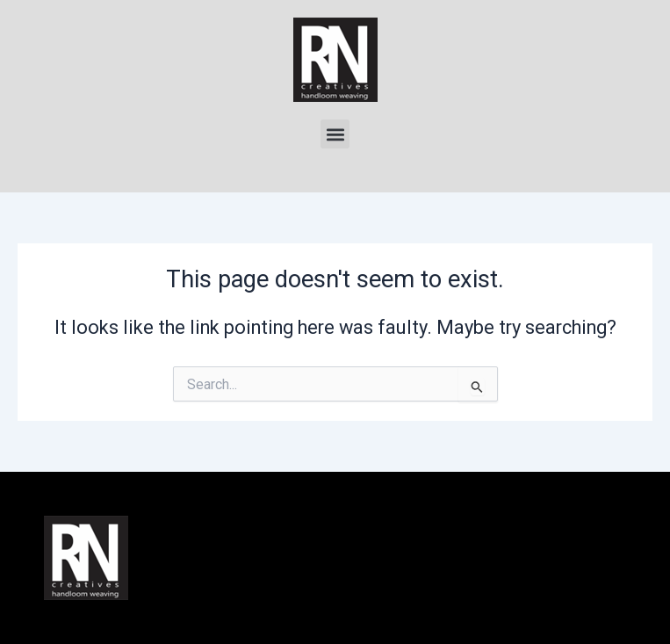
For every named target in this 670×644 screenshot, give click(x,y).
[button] (335, 134)
